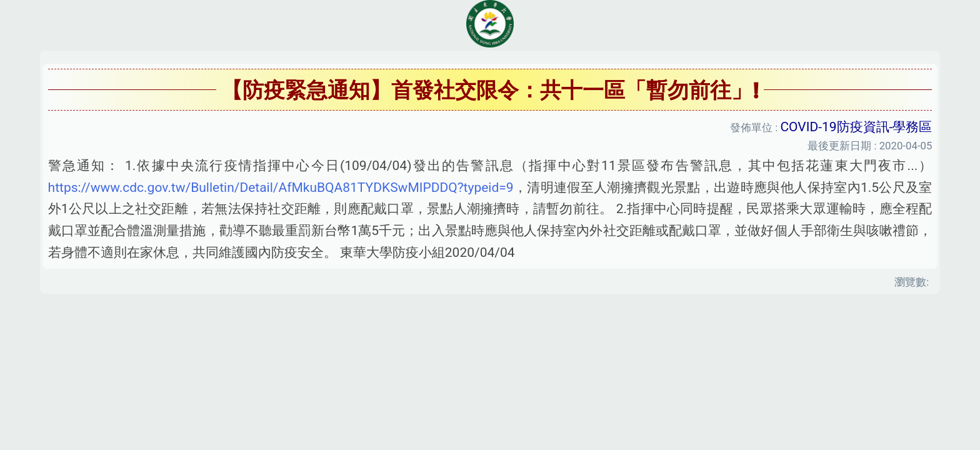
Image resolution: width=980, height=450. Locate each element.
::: (3, 311)
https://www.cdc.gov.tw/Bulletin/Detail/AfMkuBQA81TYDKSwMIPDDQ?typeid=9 (281, 187)
